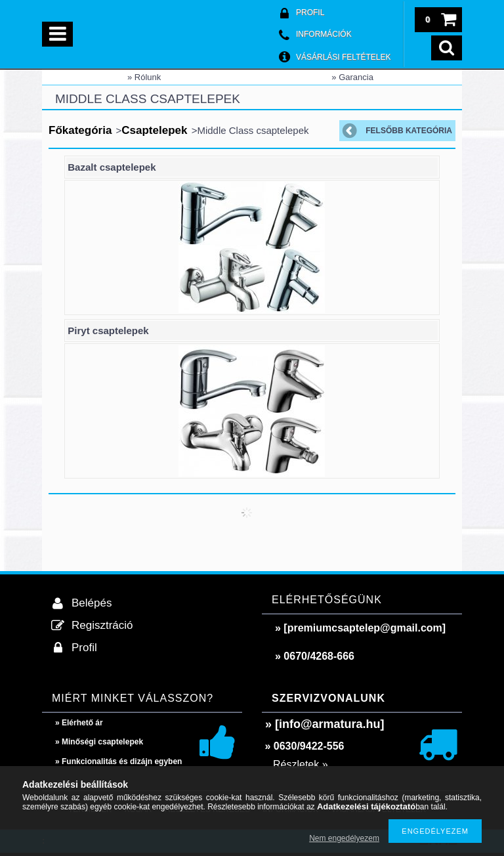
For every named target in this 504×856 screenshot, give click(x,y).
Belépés (92, 603)
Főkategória (80, 130)
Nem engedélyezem (344, 838)
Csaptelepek (154, 130)
